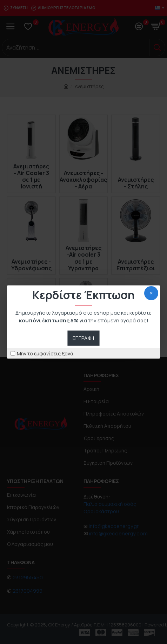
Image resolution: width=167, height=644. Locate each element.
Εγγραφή (83, 338)
